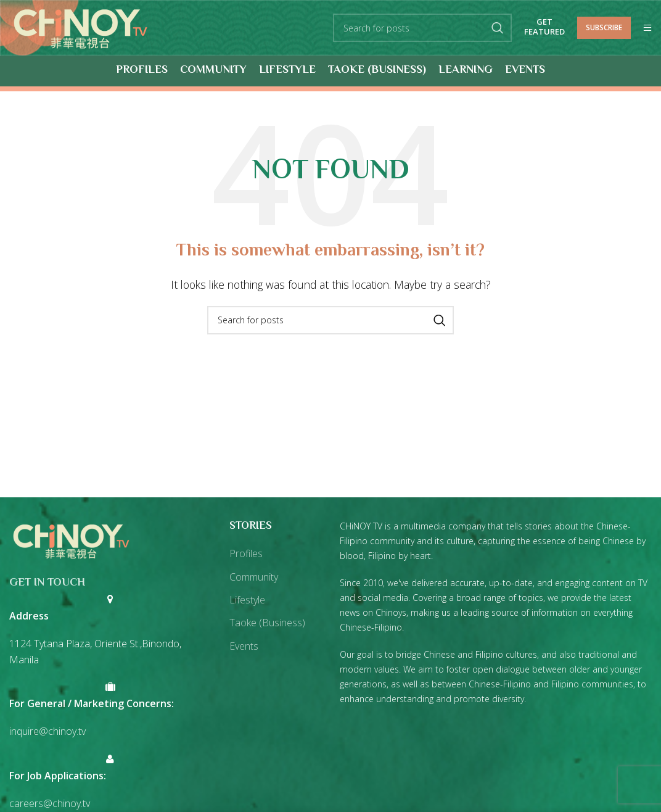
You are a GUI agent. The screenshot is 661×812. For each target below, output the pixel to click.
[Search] (422, 28)
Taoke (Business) (267, 623)
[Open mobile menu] (647, 28)
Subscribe (604, 27)
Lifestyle (247, 600)
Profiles (246, 554)
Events (244, 647)
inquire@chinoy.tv (47, 732)
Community (254, 578)
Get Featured (544, 28)
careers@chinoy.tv (50, 804)
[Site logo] (81, 27)
